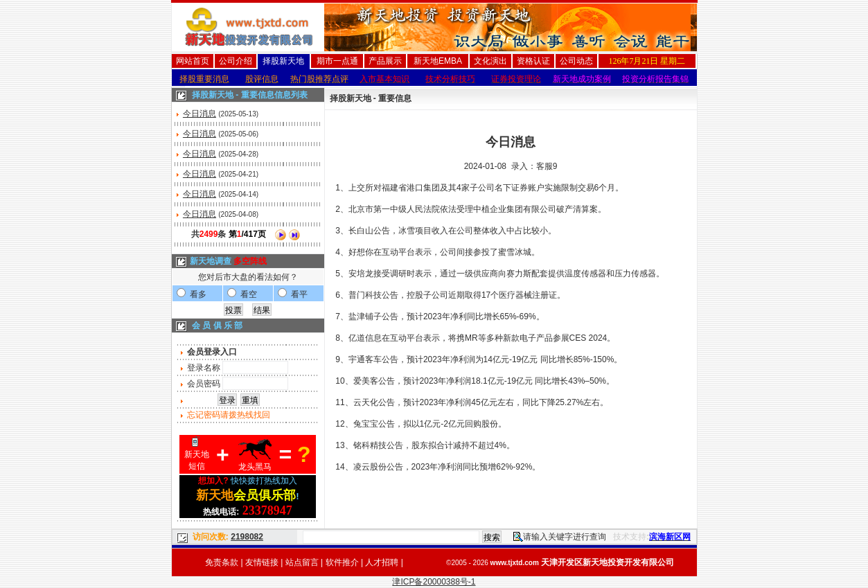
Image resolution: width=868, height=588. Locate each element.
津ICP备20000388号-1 (434, 582)
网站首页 (193, 61)
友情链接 (262, 562)
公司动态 (576, 61)
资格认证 (533, 61)
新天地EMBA (438, 61)
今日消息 (200, 114)
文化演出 (490, 61)
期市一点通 (337, 61)
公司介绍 (236, 61)
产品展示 (385, 61)
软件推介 (342, 562)
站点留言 (302, 562)
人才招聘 (382, 562)
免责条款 (222, 562)
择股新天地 (283, 61)
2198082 (247, 537)
